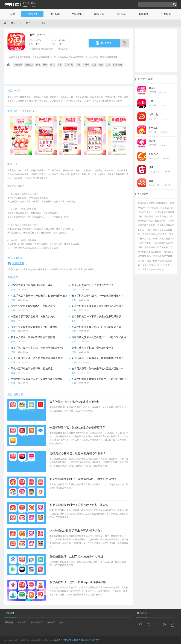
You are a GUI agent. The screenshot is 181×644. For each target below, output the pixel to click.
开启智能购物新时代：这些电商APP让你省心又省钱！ (83, 479)
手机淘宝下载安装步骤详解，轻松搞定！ (33, 369)
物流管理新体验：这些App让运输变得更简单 (77, 428)
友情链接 (10, 613)
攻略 (13, 289)
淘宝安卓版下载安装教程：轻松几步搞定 (33, 317)
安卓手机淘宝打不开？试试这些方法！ (93, 285)
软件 (28, 23)
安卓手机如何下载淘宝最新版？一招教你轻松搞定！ (100, 379)
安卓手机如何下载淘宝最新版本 (153, 203)
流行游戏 (55, 14)
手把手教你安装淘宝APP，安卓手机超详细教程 (37, 379)
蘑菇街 (152, 141)
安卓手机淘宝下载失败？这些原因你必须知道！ (98, 306)
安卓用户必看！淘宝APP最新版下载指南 (33, 337)
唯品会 (152, 88)
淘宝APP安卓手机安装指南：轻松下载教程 (34, 327)
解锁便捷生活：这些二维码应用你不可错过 (76, 556)
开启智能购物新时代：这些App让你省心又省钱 (79, 505)
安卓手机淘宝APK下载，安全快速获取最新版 (96, 317)
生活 (94, 65)
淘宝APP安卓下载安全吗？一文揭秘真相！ (34, 306)
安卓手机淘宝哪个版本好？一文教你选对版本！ (98, 296)
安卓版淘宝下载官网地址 (156, 217)
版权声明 (78, 640)
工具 (78, 65)
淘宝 (60, 65)
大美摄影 (22, 622)
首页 (13, 14)
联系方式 (142, 613)
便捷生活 (29, 65)
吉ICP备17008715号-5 (63, 640)
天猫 (151, 101)
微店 (151, 167)
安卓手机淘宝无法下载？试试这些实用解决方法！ (38, 358)
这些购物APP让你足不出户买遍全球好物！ (76, 531)
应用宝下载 (18, 263)
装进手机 (106, 43)
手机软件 (9, 622)
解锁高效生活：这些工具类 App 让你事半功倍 (78, 582)
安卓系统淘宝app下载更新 (155, 234)
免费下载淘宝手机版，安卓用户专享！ (93, 348)
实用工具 (69, 65)
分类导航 (166, 14)
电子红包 (153, 114)
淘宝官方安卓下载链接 (153, 269)
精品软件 (32, 14)
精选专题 (99, 14)
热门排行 (121, 14)
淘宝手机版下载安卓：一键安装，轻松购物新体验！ (39, 296)
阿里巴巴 (153, 154)
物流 (52, 65)
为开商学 (51, 622)
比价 (45, 65)
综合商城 (18, 65)
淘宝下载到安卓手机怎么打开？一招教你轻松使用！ (100, 337)
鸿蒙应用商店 (36, 622)
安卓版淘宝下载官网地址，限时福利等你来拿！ (98, 358)
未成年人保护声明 (92, 640)
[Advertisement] (68, 76)
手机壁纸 (77, 14)
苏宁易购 (153, 128)
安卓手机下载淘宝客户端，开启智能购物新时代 (37, 348)
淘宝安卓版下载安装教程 (156, 247)
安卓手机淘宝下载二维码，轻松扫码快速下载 (96, 327)
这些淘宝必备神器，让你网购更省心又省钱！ (78, 453)
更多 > (62, 622)
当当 (151, 181)
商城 (38, 65)
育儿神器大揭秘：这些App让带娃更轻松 (75, 402)
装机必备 (144, 14)
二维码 (86, 65)
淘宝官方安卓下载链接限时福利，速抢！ (33, 285)
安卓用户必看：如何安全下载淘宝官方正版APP (97, 369)
